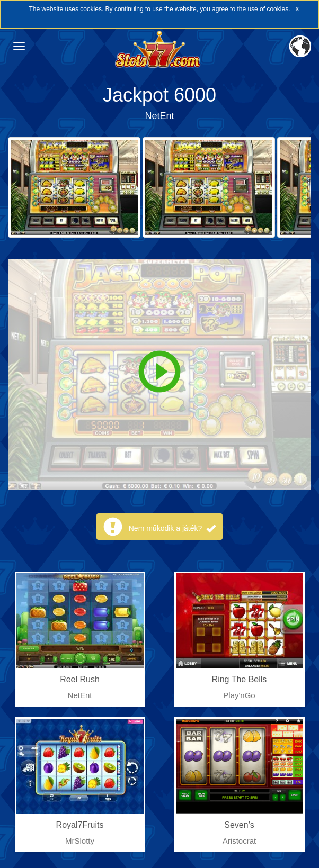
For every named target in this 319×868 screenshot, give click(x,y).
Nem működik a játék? (172, 528)
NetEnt (159, 116)
